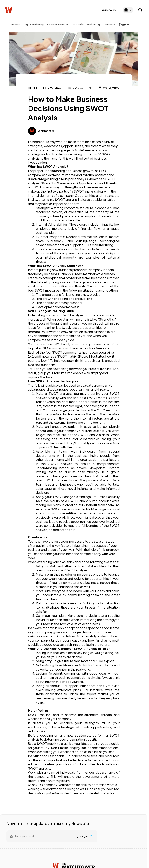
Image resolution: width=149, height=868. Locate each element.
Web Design (94, 24)
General (16, 24)
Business (110, 24)
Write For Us (109, 10)
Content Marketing (58, 24)
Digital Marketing (34, 24)
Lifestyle (78, 24)
